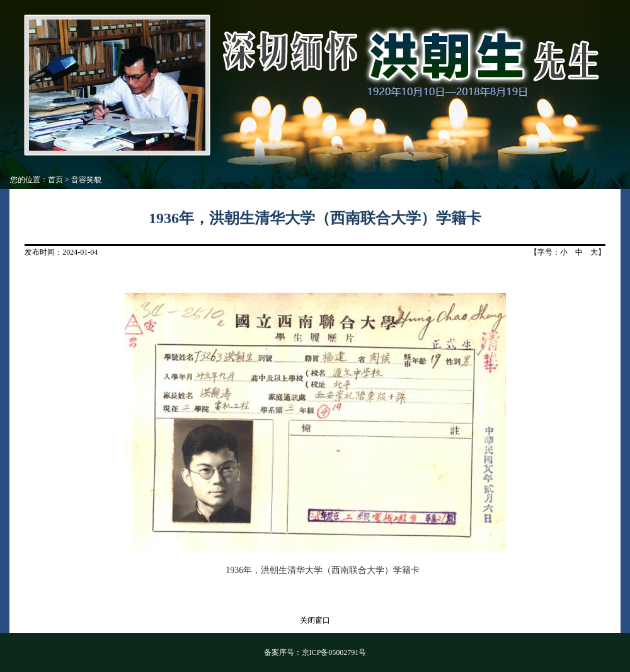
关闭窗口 (315, 620)
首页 (55, 180)
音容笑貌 (86, 180)
